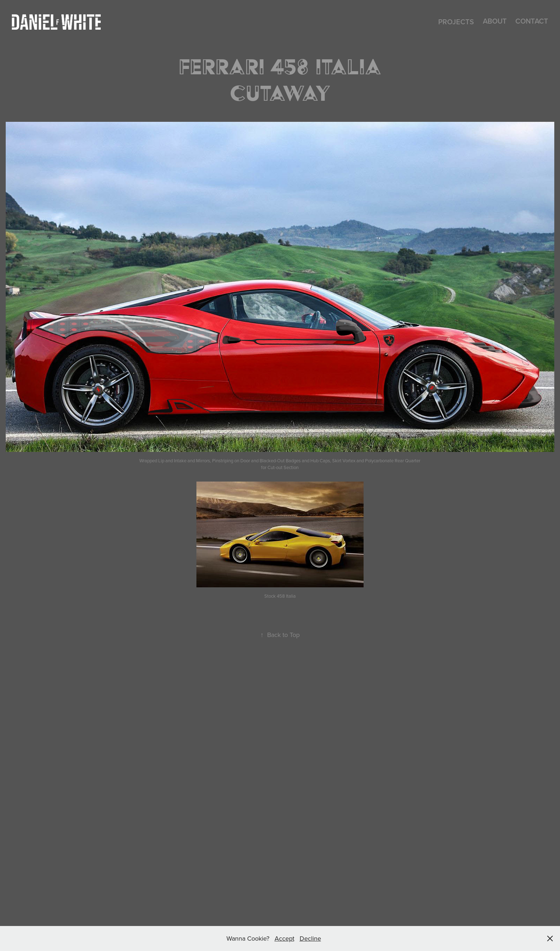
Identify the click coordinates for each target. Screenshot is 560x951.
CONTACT (532, 21)
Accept (284, 938)
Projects (456, 22)
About (495, 21)
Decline (310, 938)
